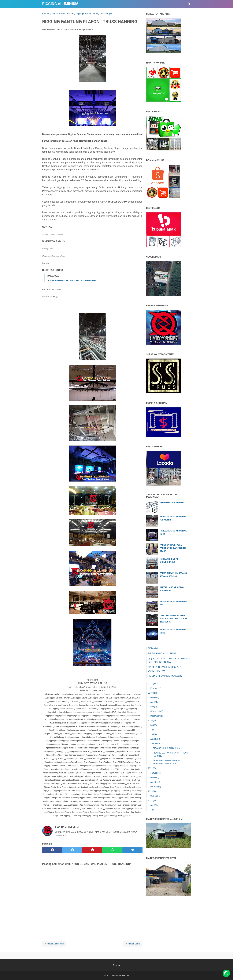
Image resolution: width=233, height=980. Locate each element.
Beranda (117, 965)
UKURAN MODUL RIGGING (172, 502)
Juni (154, 730)
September (157, 744)
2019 (152, 693)
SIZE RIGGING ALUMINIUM (162, 654)
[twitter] (72, 850)
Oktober (156, 787)
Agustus (156, 739)
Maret (155, 697)
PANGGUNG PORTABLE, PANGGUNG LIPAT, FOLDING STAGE (173, 548)
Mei (154, 707)
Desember (157, 716)
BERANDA (153, 648)
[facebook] (52, 850)
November (157, 711)
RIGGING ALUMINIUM (60, 4)
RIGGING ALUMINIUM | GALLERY (165, 676)
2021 (152, 768)
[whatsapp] (112, 850)
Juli (154, 734)
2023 (152, 791)
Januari (156, 773)
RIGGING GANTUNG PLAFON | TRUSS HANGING (73, 280)
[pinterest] (92, 850)
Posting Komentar (85, 29)
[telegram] (132, 850)
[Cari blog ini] (189, 4)
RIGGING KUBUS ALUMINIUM (167, 748)
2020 (152, 721)
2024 (152, 801)
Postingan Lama (133, 944)
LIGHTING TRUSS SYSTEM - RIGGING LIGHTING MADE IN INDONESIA (173, 619)
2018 (152, 684)
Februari (156, 688)
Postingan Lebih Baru (54, 944)
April (154, 702)
